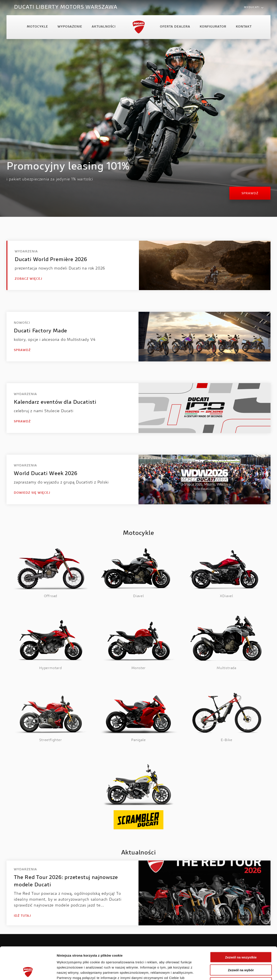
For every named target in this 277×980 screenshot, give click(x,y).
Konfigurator (213, 27)
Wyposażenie (70, 27)
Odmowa (241, 952)
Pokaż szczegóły (231, 971)
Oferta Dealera (175, 27)
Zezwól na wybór (241, 940)
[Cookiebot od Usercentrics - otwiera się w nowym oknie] (28, 972)
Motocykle (37, 27)
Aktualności (104, 27)
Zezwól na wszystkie (241, 927)
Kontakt (244, 27)
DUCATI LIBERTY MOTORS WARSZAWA (66, 7)
